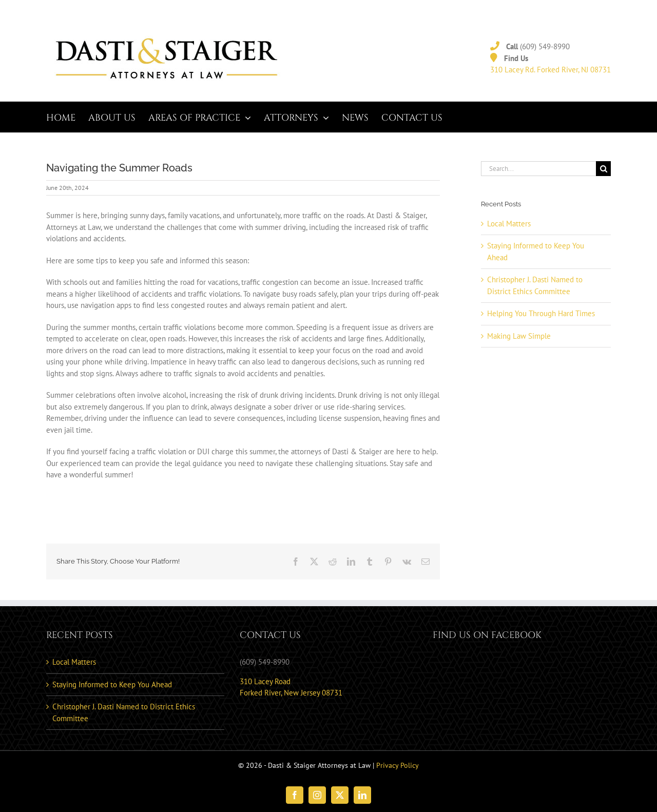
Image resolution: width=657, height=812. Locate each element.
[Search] (603, 169)
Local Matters (509, 224)
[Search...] (538, 169)
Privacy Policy (398, 765)
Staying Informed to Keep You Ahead (112, 684)
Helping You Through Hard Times (541, 313)
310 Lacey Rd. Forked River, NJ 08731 (550, 70)
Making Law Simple (519, 336)
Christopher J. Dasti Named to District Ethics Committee (124, 712)
